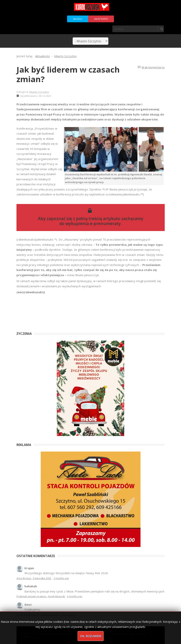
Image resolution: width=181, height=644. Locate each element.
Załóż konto (101, 19)
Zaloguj (78, 19)
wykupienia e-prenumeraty (93, 223)
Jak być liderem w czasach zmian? (68, 74)
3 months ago (61, 578)
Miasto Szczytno (39, 92)
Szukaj (161, 29)
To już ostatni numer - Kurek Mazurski (37, 615)
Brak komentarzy (153, 67)
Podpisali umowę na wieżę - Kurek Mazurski (41, 596)
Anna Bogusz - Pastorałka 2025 (34, 578)
